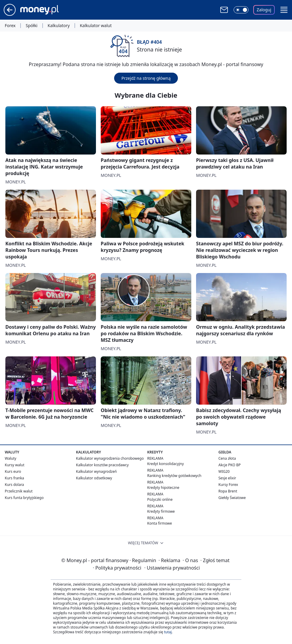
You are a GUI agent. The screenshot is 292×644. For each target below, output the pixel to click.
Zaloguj (264, 10)
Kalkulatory (59, 26)
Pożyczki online (160, 499)
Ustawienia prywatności (172, 568)
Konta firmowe (160, 523)
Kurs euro (13, 471)
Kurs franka (14, 478)
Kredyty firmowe (161, 511)
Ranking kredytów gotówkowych (174, 476)
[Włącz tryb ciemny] (241, 10)
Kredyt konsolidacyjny (166, 464)
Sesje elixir (227, 478)
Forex (10, 26)
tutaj (168, 632)
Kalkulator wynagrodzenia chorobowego (110, 458)
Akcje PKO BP (230, 465)
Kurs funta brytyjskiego (24, 498)
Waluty (11, 458)
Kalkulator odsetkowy (94, 478)
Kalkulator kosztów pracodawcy (102, 465)
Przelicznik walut (19, 491)
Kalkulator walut (96, 26)
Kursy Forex (228, 485)
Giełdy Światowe (232, 498)
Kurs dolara (14, 485)
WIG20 (224, 471)
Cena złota (227, 458)
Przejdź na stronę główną (146, 78)
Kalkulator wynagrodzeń (96, 471)
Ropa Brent (228, 491)
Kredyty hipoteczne (163, 488)
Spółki (31, 26)
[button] (284, 10)
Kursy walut (15, 465)
